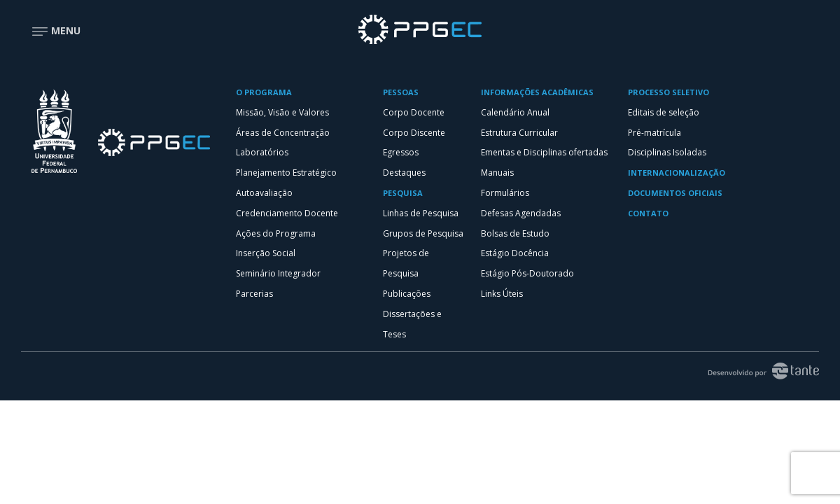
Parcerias (254, 294)
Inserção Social (266, 253)
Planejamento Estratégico (286, 173)
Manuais (497, 173)
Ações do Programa (276, 233)
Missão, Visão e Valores (282, 112)
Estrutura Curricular (519, 133)
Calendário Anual (515, 112)
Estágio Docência (515, 253)
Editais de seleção (664, 112)
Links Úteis (502, 294)
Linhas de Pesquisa (421, 213)
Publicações (407, 294)
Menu (56, 30)
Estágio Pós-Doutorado (527, 273)
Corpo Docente (414, 112)
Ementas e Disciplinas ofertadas (544, 152)
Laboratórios (262, 152)
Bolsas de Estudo (515, 233)
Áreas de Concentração (283, 133)
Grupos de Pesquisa (423, 233)
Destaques (404, 173)
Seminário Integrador (278, 273)
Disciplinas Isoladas (667, 152)
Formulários (505, 193)
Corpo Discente (414, 133)
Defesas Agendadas (521, 213)
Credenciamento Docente (287, 213)
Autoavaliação (264, 193)
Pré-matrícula (654, 133)
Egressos (401, 152)
